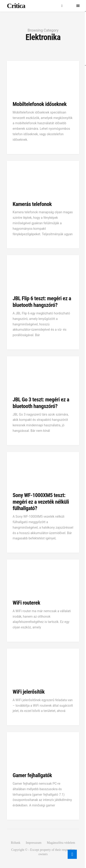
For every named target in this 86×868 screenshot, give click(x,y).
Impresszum (33, 843)
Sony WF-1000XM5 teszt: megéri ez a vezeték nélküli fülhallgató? (41, 502)
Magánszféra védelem (61, 843)
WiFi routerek (26, 603)
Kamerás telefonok (32, 204)
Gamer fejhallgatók (32, 775)
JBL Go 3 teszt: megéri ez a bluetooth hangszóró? (41, 403)
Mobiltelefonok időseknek (40, 104)
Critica (16, 6)
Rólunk (16, 843)
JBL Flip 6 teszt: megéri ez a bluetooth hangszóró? (42, 302)
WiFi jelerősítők (29, 692)
